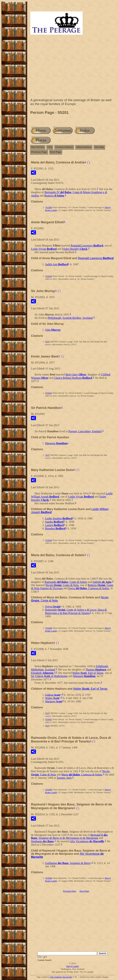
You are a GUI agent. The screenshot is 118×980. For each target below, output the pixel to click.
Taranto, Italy (64, 778)
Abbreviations (84, 147)
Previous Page (39, 152)
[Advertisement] (73, 67)
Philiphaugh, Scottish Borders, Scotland (70, 318)
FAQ (50, 147)
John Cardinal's (56, 977)
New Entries (38, 147)
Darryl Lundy (72, 966)
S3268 (49, 207)
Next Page (56, 152)
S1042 (49, 276)
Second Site (67, 977)
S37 (48, 342)
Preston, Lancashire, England (85, 431)
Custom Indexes (64, 147)
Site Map (99, 147)
